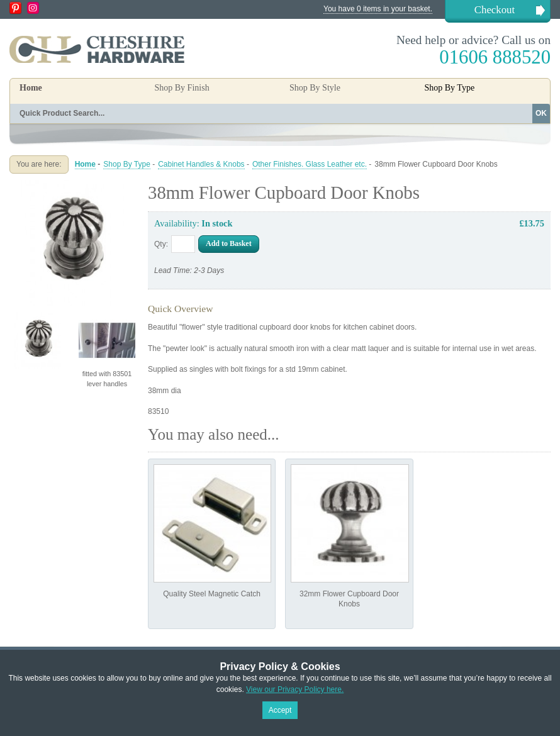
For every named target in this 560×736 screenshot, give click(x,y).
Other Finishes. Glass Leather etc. (310, 164)
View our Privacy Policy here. (295, 689)
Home (31, 88)
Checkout (495, 10)
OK (541, 113)
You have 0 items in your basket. (378, 9)
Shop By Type (127, 164)
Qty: (161, 244)
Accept (280, 710)
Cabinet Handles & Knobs (201, 164)
